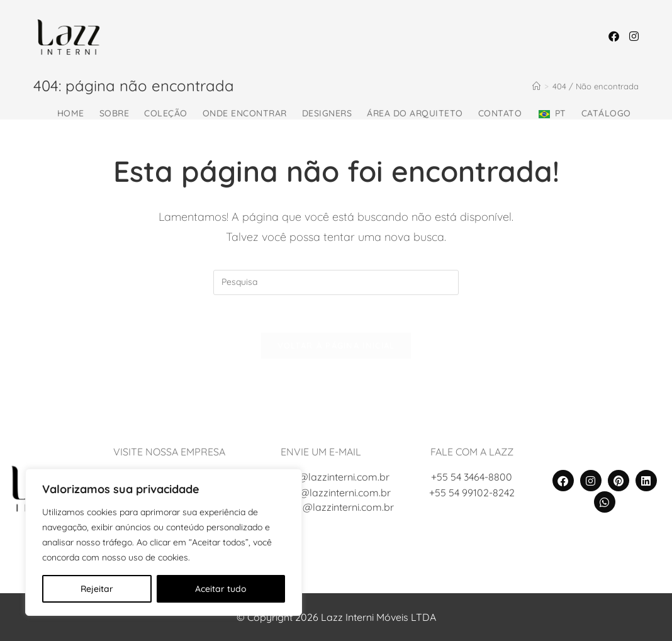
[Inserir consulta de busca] (336, 282)
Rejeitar (97, 589)
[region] (164, 542)
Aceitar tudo (221, 589)
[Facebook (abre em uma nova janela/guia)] (614, 36)
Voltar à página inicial (336, 345)
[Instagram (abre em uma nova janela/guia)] (634, 36)
